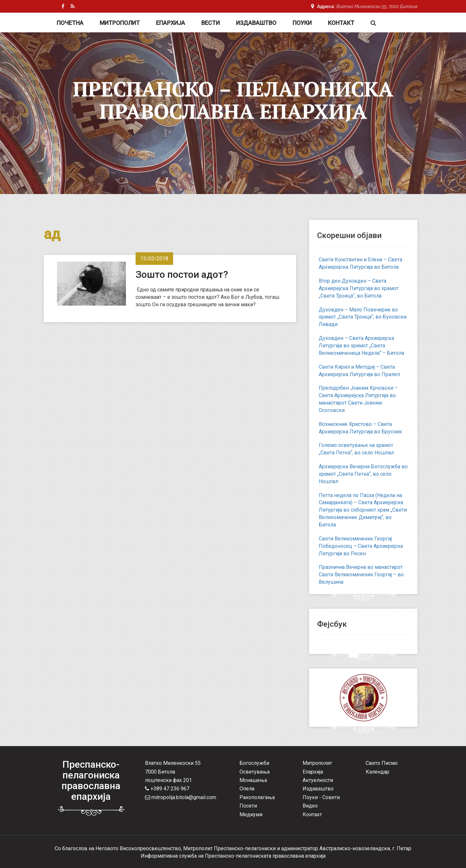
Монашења (253, 780)
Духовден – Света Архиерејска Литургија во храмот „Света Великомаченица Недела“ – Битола (361, 346)
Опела (247, 789)
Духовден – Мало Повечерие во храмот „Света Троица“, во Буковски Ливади (363, 317)
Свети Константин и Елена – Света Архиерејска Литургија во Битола (361, 263)
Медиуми (251, 814)
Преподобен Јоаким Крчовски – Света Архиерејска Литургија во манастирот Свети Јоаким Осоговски (358, 399)
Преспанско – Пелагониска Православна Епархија (233, 100)
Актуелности (318, 780)
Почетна (70, 23)
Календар (377, 772)
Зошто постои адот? (182, 274)
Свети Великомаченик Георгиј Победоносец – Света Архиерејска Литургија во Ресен (361, 546)
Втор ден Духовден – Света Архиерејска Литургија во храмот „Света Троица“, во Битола (359, 288)
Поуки (302, 23)
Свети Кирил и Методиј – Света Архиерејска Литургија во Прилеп (359, 371)
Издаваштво (256, 23)
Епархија (171, 23)
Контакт (341, 23)
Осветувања (255, 772)
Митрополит (120, 23)
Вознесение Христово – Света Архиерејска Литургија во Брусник (360, 428)
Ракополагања (257, 797)
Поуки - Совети (321, 797)
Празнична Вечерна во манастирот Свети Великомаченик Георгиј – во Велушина (361, 575)
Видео (310, 806)
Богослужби (254, 763)
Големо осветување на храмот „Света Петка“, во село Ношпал (356, 449)
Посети (248, 806)
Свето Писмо (382, 763)
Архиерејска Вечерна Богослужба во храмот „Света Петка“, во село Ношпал (363, 474)
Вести (211, 23)
